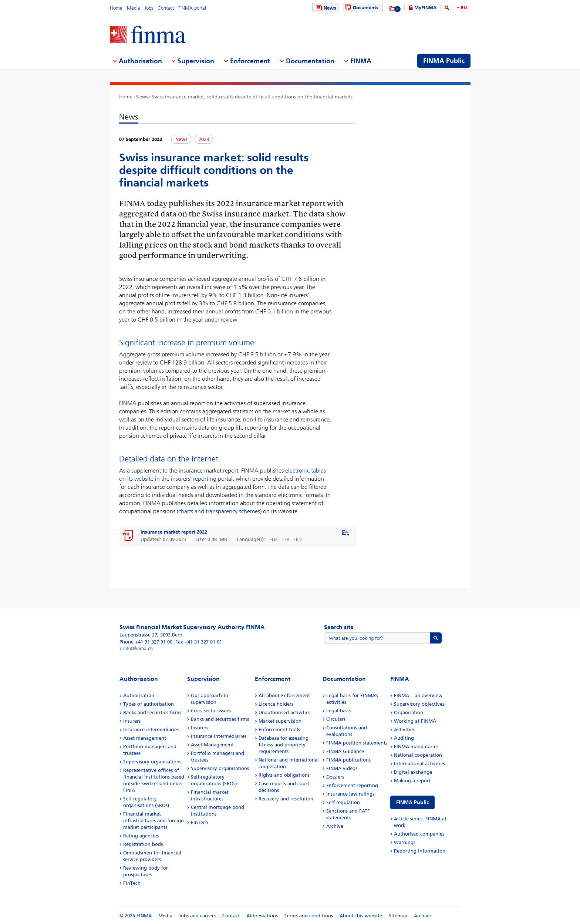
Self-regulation (343, 802)
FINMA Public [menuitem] (444, 61)
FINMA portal (192, 8)
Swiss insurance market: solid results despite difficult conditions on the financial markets (252, 97)
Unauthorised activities (284, 713)
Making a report (412, 781)
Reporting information (420, 851)
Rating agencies (141, 836)
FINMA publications (348, 760)
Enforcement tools (279, 730)
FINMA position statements (357, 743)
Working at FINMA (415, 721)
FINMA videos (342, 768)
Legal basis (338, 711)
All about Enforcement (284, 695)
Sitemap (398, 916)
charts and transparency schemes (219, 511)
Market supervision (280, 721)
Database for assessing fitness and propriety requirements (284, 745)
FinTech (132, 883)
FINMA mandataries (416, 747)
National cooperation (418, 755)
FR (287, 539)
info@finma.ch (138, 649)
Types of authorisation (149, 704)
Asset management (145, 738)
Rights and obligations (284, 775)
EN (464, 8)
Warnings (405, 842)
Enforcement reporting (352, 785)
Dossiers (335, 777)
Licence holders (276, 704)
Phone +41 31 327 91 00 (146, 642)
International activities (419, 764)
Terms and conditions (309, 916)
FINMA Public (412, 802)
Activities (404, 730)
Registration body (143, 844)
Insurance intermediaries (151, 730)
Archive (335, 826)
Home (116, 8)
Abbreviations (262, 916)
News (325, 8)
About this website (361, 916)
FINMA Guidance (345, 751)
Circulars (336, 719)
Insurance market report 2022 (174, 532)
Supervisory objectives (419, 704)
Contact (166, 8)
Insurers (132, 721)
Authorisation (139, 695)
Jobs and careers (197, 916)
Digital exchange (413, 772)
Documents (361, 8)
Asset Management (212, 745)
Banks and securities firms (152, 713)
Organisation (409, 713)
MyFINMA (425, 8)
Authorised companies (419, 834)
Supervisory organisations (152, 762)
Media (134, 8)
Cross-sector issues (211, 711)
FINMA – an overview (418, 695)
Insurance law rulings (350, 794)
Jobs (149, 8)
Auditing (404, 738)
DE (275, 539)
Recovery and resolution (286, 799)
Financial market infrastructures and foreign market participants (154, 821)
